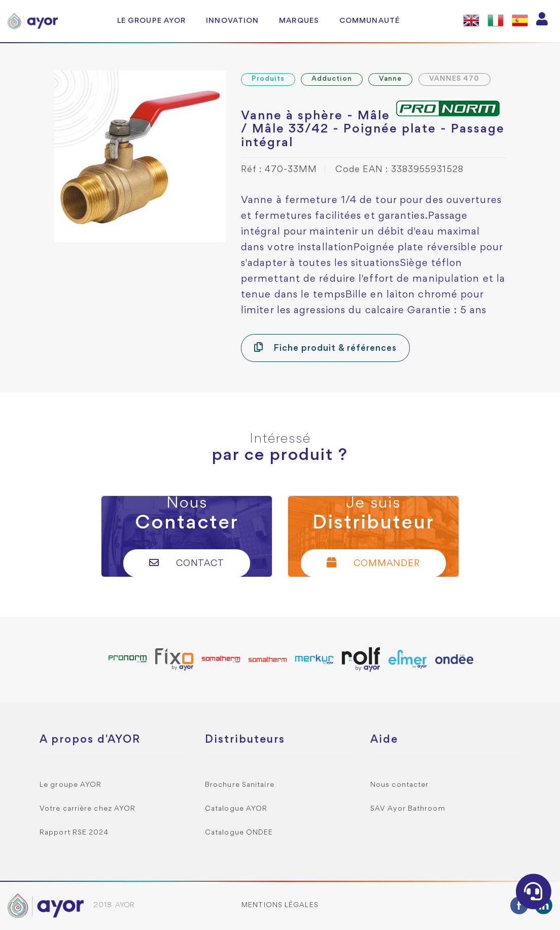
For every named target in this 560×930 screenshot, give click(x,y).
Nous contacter (399, 785)
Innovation (232, 21)
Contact (187, 563)
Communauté (370, 21)
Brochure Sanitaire (240, 785)
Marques (299, 21)
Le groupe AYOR (151, 21)
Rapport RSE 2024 (74, 833)
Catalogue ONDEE (239, 833)
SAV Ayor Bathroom (408, 809)
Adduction (332, 79)
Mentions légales (280, 905)
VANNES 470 (454, 79)
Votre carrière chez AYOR (87, 809)
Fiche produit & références (325, 347)
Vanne (391, 79)
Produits (268, 79)
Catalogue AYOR (236, 809)
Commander (373, 563)
